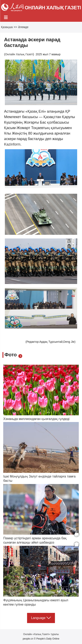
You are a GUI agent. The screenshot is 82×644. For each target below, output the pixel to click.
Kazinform (12, 144)
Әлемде (23, 27)
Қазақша (7, 27)
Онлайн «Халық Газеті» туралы (41, 634)
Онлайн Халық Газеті (19, 54)
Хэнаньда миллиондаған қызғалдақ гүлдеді (36, 419)
